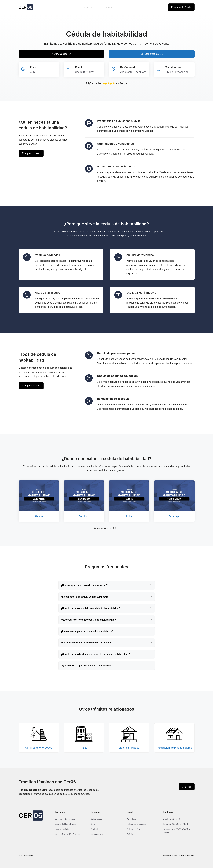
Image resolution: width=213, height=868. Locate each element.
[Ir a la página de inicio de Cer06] (26, 7)
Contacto (95, 829)
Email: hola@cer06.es (173, 819)
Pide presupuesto (31, 153)
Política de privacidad (137, 824)
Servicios (90, 7)
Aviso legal (132, 819)
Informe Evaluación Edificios (67, 834)
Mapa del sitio (97, 834)
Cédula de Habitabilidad (65, 824)
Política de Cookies (135, 829)
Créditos (131, 834)
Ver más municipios (108, 528)
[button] (107, 585)
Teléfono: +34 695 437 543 (175, 824)
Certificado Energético (65, 819)
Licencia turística (62, 829)
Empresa (111, 7)
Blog (93, 824)
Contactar (187, 787)
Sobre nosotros (98, 819)
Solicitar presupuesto (152, 54)
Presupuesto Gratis (181, 7)
